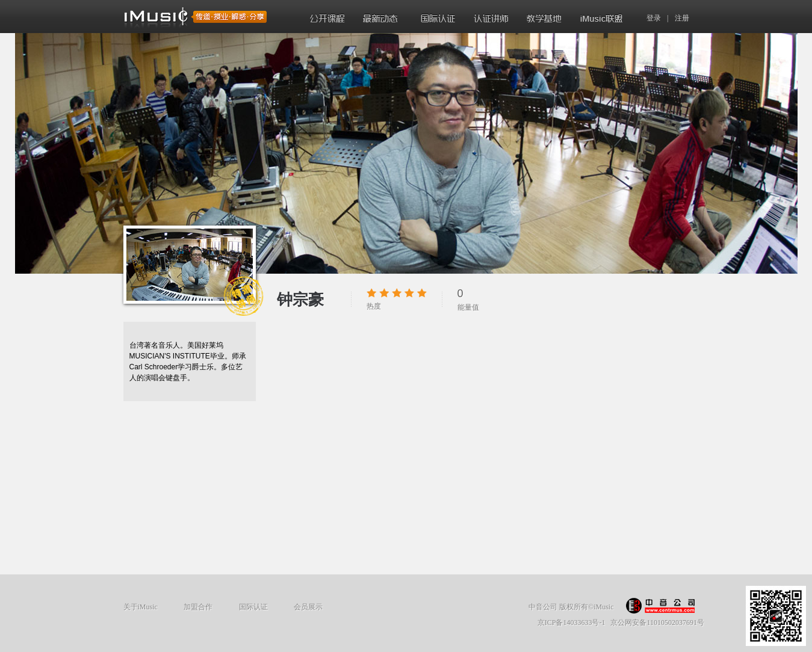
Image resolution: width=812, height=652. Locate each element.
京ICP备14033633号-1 (572, 623)
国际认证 (253, 607)
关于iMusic (141, 607)
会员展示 (308, 607)
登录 (654, 18)
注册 (682, 18)
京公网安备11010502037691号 (657, 623)
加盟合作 (198, 607)
